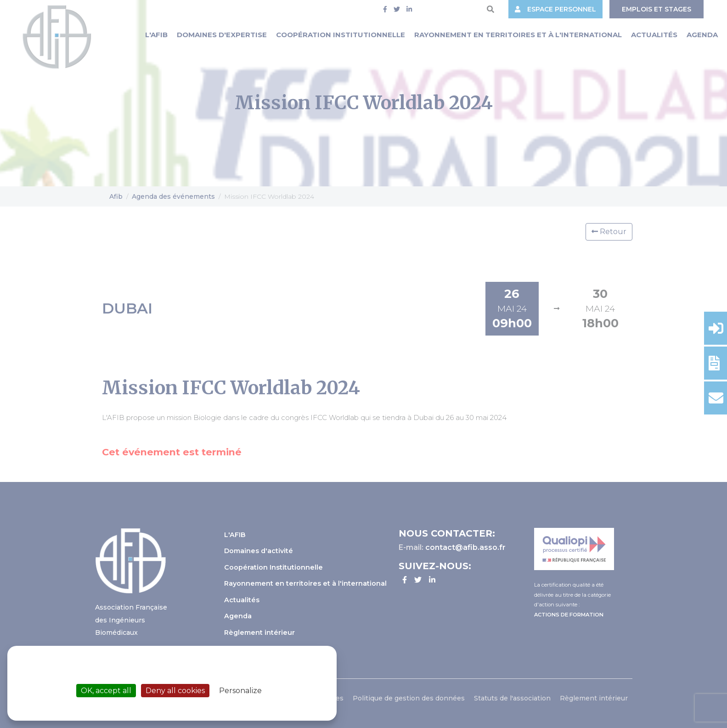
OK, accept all (106, 691)
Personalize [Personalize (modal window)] (240, 691)
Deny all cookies (175, 691)
